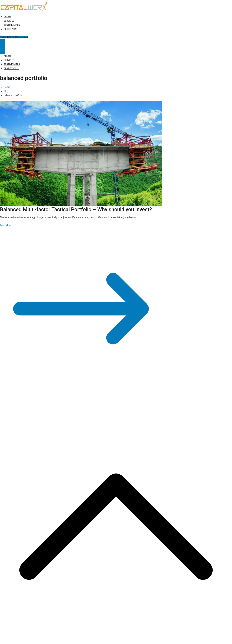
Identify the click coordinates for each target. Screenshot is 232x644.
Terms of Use (88, 405)
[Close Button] (2, 50)
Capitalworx (25, 405)
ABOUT (7, 17)
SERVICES (9, 21)
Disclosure (74, 405)
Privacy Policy (60, 405)
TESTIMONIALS (12, 25)
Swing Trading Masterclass (14, 37)
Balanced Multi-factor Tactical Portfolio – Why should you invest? (76, 210)
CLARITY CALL (11, 29)
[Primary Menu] (2, 43)
